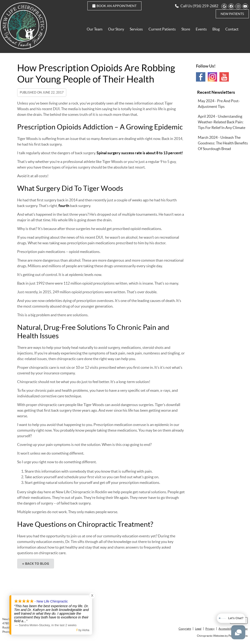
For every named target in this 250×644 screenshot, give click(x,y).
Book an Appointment (114, 6)
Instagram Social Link (212, 77)
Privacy (210, 629)
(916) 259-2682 (205, 6)
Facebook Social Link (201, 77)
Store (186, 29)
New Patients (232, 14)
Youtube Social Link (224, 77)
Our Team (95, 29)
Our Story (116, 29)
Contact (232, 29)
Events (201, 29)
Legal (198, 629)
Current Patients (162, 29)
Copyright (185, 629)
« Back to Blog (36, 563)
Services (136, 29)
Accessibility (226, 629)
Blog (216, 29)
